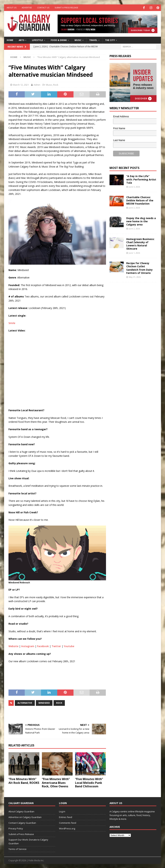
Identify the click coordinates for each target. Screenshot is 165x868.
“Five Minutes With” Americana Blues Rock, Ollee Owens (56, 782)
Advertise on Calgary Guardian (25, 817)
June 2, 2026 (134, 207)
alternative (25, 703)
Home (10, 40)
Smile (12, 323)
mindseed (44, 703)
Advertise (27, 8)
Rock (56, 84)
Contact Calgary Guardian (22, 822)
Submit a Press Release (66, 8)
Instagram (28, 646)
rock (59, 703)
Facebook (43, 646)
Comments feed (68, 822)
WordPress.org (67, 828)
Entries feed (66, 817)
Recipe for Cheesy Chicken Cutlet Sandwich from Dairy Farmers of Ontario (139, 268)
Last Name (119, 140)
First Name (119, 128)
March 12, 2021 (21, 84)
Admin (37, 84)
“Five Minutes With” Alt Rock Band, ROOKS (24, 781)
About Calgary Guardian (21, 811)
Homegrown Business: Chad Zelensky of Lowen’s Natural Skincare (140, 244)
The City (110, 40)
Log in (62, 811)
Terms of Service (17, 849)
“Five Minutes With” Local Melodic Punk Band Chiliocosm (89, 782)
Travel (93, 40)
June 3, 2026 (134, 186)
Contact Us (43, 8)
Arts (21, 40)
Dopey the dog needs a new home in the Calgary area (141, 221)
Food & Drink (59, 40)
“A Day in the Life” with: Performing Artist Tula (141, 179)
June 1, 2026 (134, 252)
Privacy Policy (16, 828)
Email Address (121, 116)
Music (78, 40)
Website (13, 646)
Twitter (56, 646)
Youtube (69, 646)
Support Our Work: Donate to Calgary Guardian (28, 841)
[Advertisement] (136, 340)
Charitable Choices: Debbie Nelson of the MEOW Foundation (140, 200)
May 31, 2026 (135, 277)
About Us (12, 8)
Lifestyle (37, 40)
